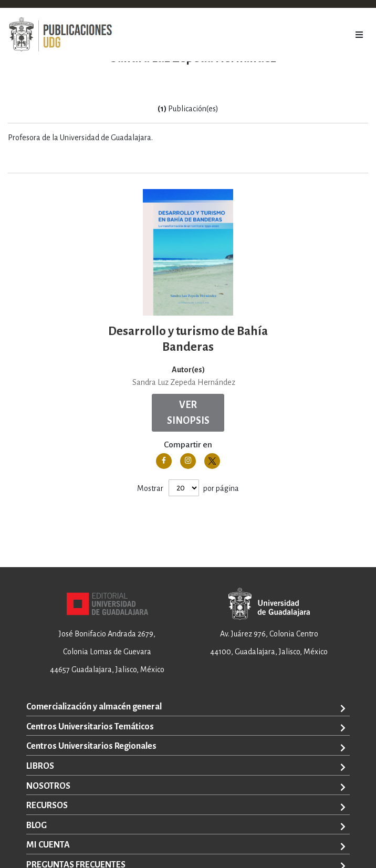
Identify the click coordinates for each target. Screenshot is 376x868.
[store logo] (60, 35)
